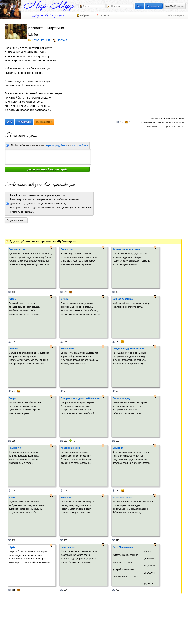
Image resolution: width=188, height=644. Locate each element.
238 (66, 441)
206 (66, 491)
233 (14, 391)
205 (66, 540)
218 (14, 540)
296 (66, 391)
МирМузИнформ (175, 6)
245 (66, 342)
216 (66, 292)
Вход (139, 6)
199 (14, 292)
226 (14, 441)
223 (118, 391)
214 (66, 590)
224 (14, 342)
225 (121, 122)
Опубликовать (16, 220)
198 (118, 292)
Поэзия (62, 40)
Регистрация (154, 6)
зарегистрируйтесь (56, 145)
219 (118, 342)
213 (118, 540)
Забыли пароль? (176, 15)
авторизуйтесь (80, 145)
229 (118, 441)
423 (118, 590)
